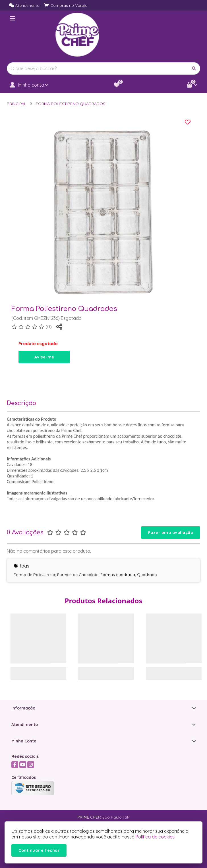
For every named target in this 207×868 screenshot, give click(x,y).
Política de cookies (155, 837)
